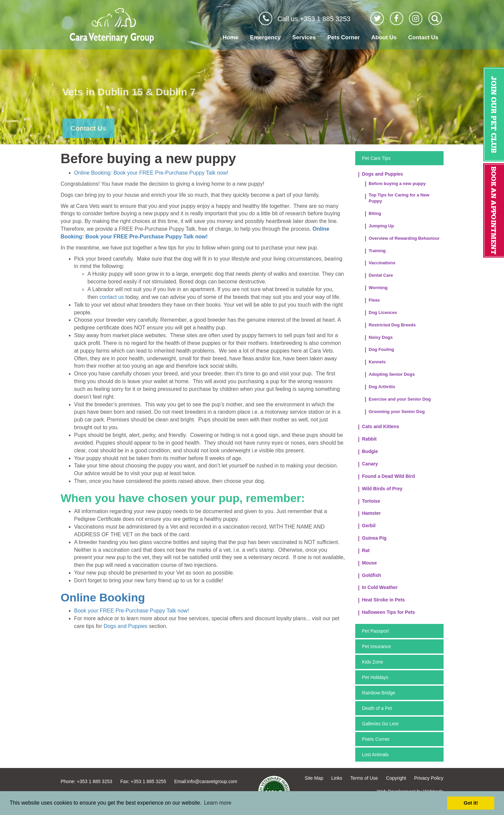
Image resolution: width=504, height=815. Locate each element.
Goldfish (372, 575)
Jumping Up (381, 226)
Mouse (369, 563)
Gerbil (369, 526)
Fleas (374, 300)
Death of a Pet (377, 708)
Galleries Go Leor (380, 724)
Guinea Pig (374, 538)
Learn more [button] (218, 803)
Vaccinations (382, 263)
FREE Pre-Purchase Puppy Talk (177, 173)
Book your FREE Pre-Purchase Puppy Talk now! (132, 611)
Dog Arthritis (382, 387)
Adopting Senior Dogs (392, 374)
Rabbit (369, 439)
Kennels (377, 362)
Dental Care (381, 275)
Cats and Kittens (380, 426)
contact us (112, 297)
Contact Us (423, 37)
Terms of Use (364, 778)
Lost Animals (375, 755)
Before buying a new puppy (397, 184)
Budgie (370, 451)
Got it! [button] (471, 803)
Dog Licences (383, 312)
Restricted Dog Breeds (392, 325)
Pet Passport (375, 631)
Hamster (371, 513)
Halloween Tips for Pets (388, 612)
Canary (370, 464)
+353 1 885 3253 (95, 781)
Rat (366, 550)
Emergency (265, 37)
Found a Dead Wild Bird (388, 476)
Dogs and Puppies (126, 626)
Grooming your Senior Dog (397, 412)
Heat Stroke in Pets (383, 600)
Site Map (314, 778)
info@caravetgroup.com (212, 781)
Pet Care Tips (376, 158)
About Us (384, 37)
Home (231, 37)
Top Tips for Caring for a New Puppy (399, 198)
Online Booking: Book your (107, 173)
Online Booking (103, 597)
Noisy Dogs (381, 337)
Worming (378, 288)
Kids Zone (373, 662)
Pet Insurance (376, 646)
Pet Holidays (375, 677)
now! (222, 173)
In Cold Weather (380, 587)
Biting (375, 213)
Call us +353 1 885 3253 (314, 19)
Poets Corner (376, 739)
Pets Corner (343, 37)
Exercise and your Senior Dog (400, 399)
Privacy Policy (429, 778)
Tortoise (371, 501)
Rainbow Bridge (379, 693)
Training (377, 251)
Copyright (396, 778)
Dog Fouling (381, 349)
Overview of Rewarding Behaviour (404, 238)
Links (337, 778)
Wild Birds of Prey (382, 489)
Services (304, 37)
